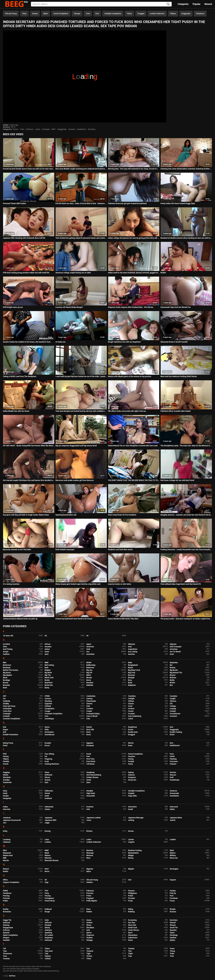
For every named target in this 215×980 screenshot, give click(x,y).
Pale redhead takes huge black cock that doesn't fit (181, 584)
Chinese (173, 701)
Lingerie (131, 842)
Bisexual (131, 675)
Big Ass (89, 670)
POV (46, 891)
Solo (88, 930)
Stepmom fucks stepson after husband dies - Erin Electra (131, 307)
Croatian (131, 714)
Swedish (6, 940)
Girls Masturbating (94, 775)
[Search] (168, 4)
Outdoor (90, 882)
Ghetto (6, 775)
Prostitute (174, 898)
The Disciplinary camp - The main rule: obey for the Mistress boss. (186, 446)
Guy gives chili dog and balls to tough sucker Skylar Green (26, 515)
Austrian (131, 654)
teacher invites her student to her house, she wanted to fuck (27, 342)
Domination (49, 732)
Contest (131, 709)
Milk (5, 858)
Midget (131, 855)
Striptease (49, 938)
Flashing (173, 759)
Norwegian (174, 869)
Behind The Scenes (11, 670)
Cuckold (6, 716)
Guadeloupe (174, 780)
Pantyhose (200, 14)
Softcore (6, 930)
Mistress (48, 858)
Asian (47, 652)
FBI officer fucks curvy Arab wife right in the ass (127, 411)
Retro (88, 909)
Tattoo (129, 14)
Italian (172, 809)
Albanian (132, 644)
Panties (173, 891)
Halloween (49, 791)
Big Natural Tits (176, 673)
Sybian (172, 940)
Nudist (6, 871)
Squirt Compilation (10, 935)
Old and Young (11, 14)
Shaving (6, 925)
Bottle (172, 680)
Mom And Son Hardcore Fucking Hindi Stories (179, 376)
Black (5, 678)
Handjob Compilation (113, 14)
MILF (54, 129)
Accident (6, 644)
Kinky (5, 831)
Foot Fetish (91, 761)
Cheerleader (91, 701)
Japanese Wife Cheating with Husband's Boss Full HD (24, 238)
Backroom (7, 665)
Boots (89, 680)
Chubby (6, 704)
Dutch (172, 735)
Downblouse (50, 735)
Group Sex (132, 780)
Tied (46, 954)
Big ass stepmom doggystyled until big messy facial (76, 446)
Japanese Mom (176, 818)
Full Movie (90, 764)
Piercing (6, 896)
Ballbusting (91, 665)
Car (4, 699)
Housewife (91, 796)
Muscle (6, 860)
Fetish (172, 756)
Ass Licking (133, 652)
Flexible (6, 761)
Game (47, 772)
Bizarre (173, 675)
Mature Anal (8, 855)
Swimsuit (48, 940)
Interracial (174, 807)
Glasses (173, 775)
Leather (173, 840)
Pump (130, 901)
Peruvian (90, 893)
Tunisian (6, 959)
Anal (130, 647)
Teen (88, 14)
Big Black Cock (134, 670)
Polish (131, 896)
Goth (172, 777)
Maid (172, 850)
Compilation (49, 709)
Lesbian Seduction (157, 14)
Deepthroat (81, 129)
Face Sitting (49, 754)
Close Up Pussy (9, 706)
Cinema (89, 704)
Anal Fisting (8, 649)
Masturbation (133, 853)
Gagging (6, 772)
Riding (131, 909)
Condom (90, 709)
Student (89, 938)
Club (88, 706)
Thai (130, 951)
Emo (172, 743)
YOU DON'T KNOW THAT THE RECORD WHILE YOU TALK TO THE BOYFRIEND (134, 480)
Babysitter (174, 663)
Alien (5, 647)
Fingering (48, 759)
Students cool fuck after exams (120, 550)
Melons (48, 855)
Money (131, 858)
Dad (4, 727)
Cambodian (91, 696)
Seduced (6, 923)
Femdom (132, 756)
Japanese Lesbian (94, 818)
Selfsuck (48, 923)
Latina (38, 129)
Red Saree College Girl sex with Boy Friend (177, 480)
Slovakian (90, 928)
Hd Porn (12, 976)
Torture (15, 129)
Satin (47, 920)
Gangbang (90, 772)
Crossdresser (175, 714)
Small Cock (133, 928)
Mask (47, 853)
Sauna (89, 920)
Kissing (48, 831)
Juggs (47, 823)
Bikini (89, 675)
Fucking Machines (52, 764)
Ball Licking (49, 665)
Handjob (90, 791)
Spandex (173, 930)
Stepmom (90, 935)
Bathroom (90, 668)
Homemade (174, 793)
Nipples (131, 869)
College (173, 706)
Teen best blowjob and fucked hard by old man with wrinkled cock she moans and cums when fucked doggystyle (81, 411)
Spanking (48, 933)
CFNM (47, 696)
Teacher (131, 949)
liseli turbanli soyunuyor (65, 550)
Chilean (131, 701)
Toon (5, 956)
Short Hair (132, 925)
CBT (5, 696)
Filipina (173, 14)
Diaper (6, 730)
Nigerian (90, 869)
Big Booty (7, 673)
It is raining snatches (11, 584)
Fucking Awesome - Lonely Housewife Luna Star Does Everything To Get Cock (186, 550)
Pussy (172, 901)
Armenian (174, 649)
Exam (130, 746)
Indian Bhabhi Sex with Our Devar (16, 411)
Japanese (48, 818)
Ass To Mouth (175, 652)
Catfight (131, 699)
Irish (88, 809)
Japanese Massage (136, 818)
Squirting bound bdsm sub (66, 515)
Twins (89, 959)
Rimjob (173, 909)
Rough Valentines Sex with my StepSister (124, 342)
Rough (47, 912)
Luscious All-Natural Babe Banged (69, 307)
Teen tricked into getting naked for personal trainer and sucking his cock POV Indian (81, 238)
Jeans (89, 820)
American (90, 647)
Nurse (47, 871)
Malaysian (7, 853)
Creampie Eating (93, 714)
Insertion (90, 807)
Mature (173, 853)
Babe (130, 663)
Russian (173, 912)
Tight (88, 954)
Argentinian (133, 649)
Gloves (47, 777)
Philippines (132, 893)
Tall (4, 949)
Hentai (47, 793)
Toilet (172, 954)
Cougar (48, 711)
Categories (183, 4)
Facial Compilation (61, 14)
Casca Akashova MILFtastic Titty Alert (123, 619)
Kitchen (89, 831)
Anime (47, 649)
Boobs (47, 680)
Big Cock (132, 673)
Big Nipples (8, 675)
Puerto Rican (50, 901)
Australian (90, 654)
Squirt (172, 933)
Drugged (141, 14)
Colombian (7, 709)
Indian (5, 807)
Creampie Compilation (53, 714)
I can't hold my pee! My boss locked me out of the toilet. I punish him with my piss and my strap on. (81, 376)
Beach (131, 668)
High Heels (91, 793)
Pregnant (90, 898)
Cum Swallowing (135, 716)
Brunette (6, 685)
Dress (89, 735)
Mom (88, 858)
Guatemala (7, 782)
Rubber (89, 912)
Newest (208, 4)
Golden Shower (92, 777)
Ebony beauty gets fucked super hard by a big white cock (78, 584)
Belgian (48, 670)
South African (134, 930)
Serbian (89, 923)
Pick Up (173, 893)
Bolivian (173, 678)
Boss (130, 680)
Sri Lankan (49, 935)
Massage (90, 853)
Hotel (47, 796)
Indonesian (49, 807)
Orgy (46, 882)
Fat (46, 756)
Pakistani (90, 891)
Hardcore (30, 129)
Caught (173, 699)
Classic (131, 704)
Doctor (131, 730)
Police (89, 896)
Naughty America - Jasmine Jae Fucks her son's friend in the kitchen (186, 515)
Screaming (132, 920)
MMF (47, 850)
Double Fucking (176, 732)
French (6, 764)
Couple (89, 711)
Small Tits (174, 928)
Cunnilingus (49, 719)
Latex (47, 840)
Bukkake (90, 685)
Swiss (130, 940)
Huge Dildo (132, 796)
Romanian (7, 912)
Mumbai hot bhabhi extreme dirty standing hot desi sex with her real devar (186, 238)
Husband (48, 798)
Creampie (46, 129)
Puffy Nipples (92, 901)
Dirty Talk (90, 730)
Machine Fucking (135, 850)
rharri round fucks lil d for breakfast (122, 515)
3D (46, 636)
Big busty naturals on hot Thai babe (17, 550)
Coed (130, 706)
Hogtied (131, 793)
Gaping (131, 772)
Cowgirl (173, 711)
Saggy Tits (7, 920)
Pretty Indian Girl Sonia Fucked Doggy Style (178, 203)
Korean (131, 831)
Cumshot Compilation (12, 719)
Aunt (47, 654)
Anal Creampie (176, 647)
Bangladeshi (133, 665)
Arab (88, 649)
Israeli (130, 809)
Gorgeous (132, 777)
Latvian (131, 840)
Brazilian (90, 683)
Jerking (131, 820)
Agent (89, 644)
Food (47, 761)
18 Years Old (8, 636)
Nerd (47, 869)
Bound (6, 683)
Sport (130, 933)
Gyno (88, 782)
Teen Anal (49, 951)
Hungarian (7, 798)
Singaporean (8, 928)
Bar (171, 665)
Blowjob (131, 678)
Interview (7, 809)
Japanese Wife (50, 820)
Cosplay (173, 709)
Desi (172, 727)
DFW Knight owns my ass (13, 307)
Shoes (89, 925)
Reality (6, 909)
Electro (131, 743)
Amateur (72, 129)
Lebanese (7, 842)
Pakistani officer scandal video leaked (176, 411)
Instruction (132, 807)
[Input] (101, 4)
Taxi (88, 949)
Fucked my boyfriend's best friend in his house (74, 619)
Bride (130, 683)
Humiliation (174, 796)
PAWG (5, 891)
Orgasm (173, 880)
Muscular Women (52, 860)
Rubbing (131, 912)
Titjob (130, 954)
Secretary (92, 129)
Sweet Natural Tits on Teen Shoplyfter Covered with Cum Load (133, 446)
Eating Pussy (8, 743)
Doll (4, 732)
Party (47, 893)
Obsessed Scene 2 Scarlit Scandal (174, 342)
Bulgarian (132, 685)
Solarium (48, 930)
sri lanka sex (60, 342)
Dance (47, 727)
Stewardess (133, 935)
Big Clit (89, 673)
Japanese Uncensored (12, 820)
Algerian (173, 644)
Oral (130, 880)
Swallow (173, 938)
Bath (46, 668)
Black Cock (49, 678)
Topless (48, 956)
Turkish (48, 959)
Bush (5, 688)
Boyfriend (48, 683)
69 (87, 636)
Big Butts (48, 673)
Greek (89, 780)
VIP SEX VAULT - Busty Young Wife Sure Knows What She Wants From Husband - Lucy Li (29, 446)
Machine (90, 850)
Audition (6, 654)
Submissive (133, 938)
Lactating (7, 840)
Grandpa (6, 780)
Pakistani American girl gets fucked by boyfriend (127, 203)
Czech (130, 719)
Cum (46, 716)
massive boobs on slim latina (120, 584)
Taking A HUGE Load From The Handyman (20, 376)
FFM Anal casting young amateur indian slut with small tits (26, 273)
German (173, 772)
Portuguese (49, 898)
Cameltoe (132, 696)
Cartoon (48, 699)
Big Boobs (174, 670)
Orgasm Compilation (11, 882)
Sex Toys (132, 923)
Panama (131, 891)
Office (5, 880)
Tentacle (90, 951)
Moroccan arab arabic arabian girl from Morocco (75, 480)
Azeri (172, 654)
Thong (172, 951)
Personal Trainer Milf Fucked (14, 203)
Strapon (6, 938)
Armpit (6, 652)
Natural (6, 869)
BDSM (89, 663)
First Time (90, 759)
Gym (46, 782)
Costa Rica (7, 711)
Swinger (77, 14)
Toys (130, 956)
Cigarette (48, 704)
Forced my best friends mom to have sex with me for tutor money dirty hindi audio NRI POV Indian (29, 169)
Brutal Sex (49, 685)
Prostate (131, 898)
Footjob (131, 761)
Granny (35, 14)
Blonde (89, 678)
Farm (172, 754)
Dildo (47, 730)
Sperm (89, 933)
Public (5, 901)
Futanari (173, 764)
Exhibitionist (175, 746)
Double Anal (133, 732)
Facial (89, 754)
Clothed (48, 706)
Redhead (48, 909)
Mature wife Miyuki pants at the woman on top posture (130, 376)
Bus (171, 685)
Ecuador (48, 743)
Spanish (6, 933)
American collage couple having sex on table (73, 273)
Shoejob (48, 925)
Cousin (131, 711)
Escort (47, 746)
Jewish (173, 820)
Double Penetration (11, 735)
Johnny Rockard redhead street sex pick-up (20, 619)
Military (173, 855)
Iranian (47, 809)
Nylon (46, 14)
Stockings (174, 935)
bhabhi (163, 273)
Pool (172, 896)
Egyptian (90, 743)
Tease (172, 949)
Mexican (90, 855)
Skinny (47, 928)
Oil (46, 880)
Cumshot (173, 716)
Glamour (131, 775)
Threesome (7, 954)
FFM (5, 754)
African (48, 644)
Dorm (88, 732)
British (172, 683)
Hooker (6, 796)
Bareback (7, 668)
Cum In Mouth (92, 716)
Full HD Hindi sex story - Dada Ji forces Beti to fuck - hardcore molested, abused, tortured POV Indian (81, 203)
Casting (89, 699)
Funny (130, 764)
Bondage (6, 680)
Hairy (24, 14)
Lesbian (48, 842)
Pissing (48, 896)
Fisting (131, 759)
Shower (173, 925)
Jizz (5, 823)
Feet (97, 14)
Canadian (174, 696)
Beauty (172, 668)
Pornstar (6, 898)
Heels (5, 793)
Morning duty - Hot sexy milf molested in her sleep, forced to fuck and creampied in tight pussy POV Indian (134, 169)
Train (172, 956)
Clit (171, 704)
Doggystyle (186, 14)
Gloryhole (7, 777)
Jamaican (7, 818)
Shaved (173, 923)
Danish (89, 727)
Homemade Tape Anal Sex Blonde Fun (176, 307)
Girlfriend (48, 775)
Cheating (48, 701)
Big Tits (48, 675)
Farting (6, 756)
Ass (88, 652)
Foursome (174, 761)
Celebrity (6, 701)
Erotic (5, 746)
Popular (197, 4)
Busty (47, 688)
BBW (47, 663)
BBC (5, 663)
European (90, 746)
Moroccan (174, 858)
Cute (88, 719)
